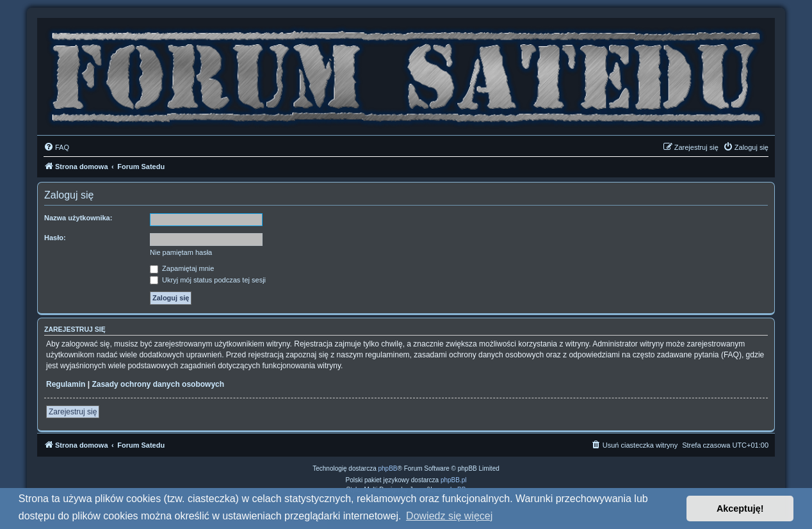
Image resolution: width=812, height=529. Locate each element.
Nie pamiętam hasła (181, 252)
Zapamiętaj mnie (182, 268)
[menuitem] (56, 147)
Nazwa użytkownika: (78, 218)
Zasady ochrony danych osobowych (158, 384)
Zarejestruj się (73, 412)
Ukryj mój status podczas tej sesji (208, 280)
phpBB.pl (454, 480)
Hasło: (55, 238)
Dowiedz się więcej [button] (449, 516)
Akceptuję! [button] (740, 509)
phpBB (388, 468)
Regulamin (66, 384)
